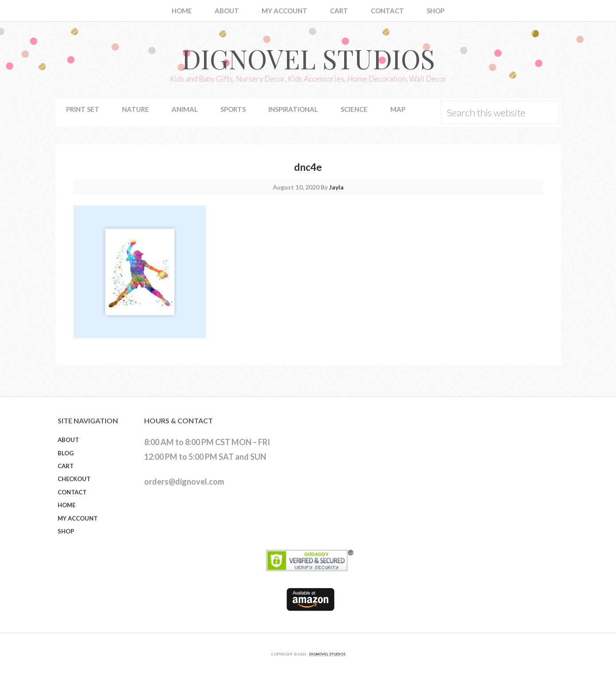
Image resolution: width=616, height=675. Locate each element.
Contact (72, 492)
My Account (78, 518)
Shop (66, 531)
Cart (66, 466)
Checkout (74, 479)
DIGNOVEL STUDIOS (327, 654)
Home (67, 505)
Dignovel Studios (308, 58)
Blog (66, 453)
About (68, 440)
